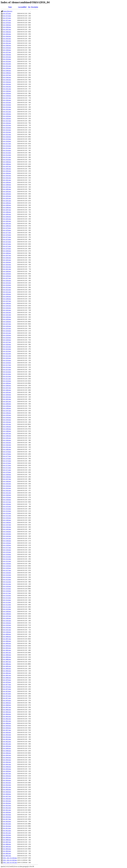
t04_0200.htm (7, 404)
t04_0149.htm (7, 520)
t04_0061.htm (7, 721)
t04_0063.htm (7, 716)
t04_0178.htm (7, 454)
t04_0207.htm (7, 388)
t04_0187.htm (7, 433)
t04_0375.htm (7, 13)
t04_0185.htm (7, 438)
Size (29, 7)
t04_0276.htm (7, 235)
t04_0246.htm (7, 303)
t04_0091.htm (7, 653)
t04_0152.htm (7, 513)
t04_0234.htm (7, 331)
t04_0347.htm (7, 75)
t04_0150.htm (7, 518)
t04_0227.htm (7, 342)
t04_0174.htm (7, 463)
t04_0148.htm (7, 522)
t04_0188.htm (7, 431)
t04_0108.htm (7, 614)
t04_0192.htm (7, 422)
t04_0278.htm (7, 230)
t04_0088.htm (7, 659)
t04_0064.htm (7, 714)
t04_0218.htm (7, 363)
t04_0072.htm (7, 696)
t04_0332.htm (7, 109)
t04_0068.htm (7, 705)
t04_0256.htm (7, 281)
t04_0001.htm (7, 856)
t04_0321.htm (7, 134)
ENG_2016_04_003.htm (10, 858)
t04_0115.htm (7, 598)
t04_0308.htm (7, 164)
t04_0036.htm (7, 776)
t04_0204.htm (7, 395)
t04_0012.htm (7, 831)
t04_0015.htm (7, 824)
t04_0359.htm (7, 48)
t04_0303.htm (7, 176)
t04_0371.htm (7, 20)
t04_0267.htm (7, 255)
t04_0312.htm (7, 155)
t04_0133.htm (7, 557)
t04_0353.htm (7, 61)
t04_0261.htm (7, 269)
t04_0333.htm (7, 107)
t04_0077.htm (7, 684)
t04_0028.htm (7, 794)
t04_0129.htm (7, 566)
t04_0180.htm (7, 449)
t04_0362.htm (7, 41)
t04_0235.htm (7, 328)
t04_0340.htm (7, 91)
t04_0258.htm (7, 276)
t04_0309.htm (7, 162)
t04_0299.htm (7, 182)
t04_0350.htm (7, 68)
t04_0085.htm (7, 666)
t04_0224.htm (7, 349)
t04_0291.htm (7, 201)
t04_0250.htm (7, 294)
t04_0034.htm (7, 780)
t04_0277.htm (7, 233)
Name (10, 7)
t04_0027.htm (7, 796)
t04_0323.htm (7, 130)
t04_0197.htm (7, 411)
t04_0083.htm (7, 671)
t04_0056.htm (7, 732)
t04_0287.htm (7, 210)
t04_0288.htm (7, 207)
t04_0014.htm (7, 826)
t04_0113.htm (7, 602)
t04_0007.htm (7, 842)
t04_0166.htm (7, 481)
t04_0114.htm (7, 600)
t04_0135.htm (7, 552)
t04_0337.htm (7, 98)
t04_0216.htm (7, 367)
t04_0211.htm (7, 379)
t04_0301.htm (7, 180)
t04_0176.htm (7, 459)
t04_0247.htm (7, 301)
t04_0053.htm (7, 739)
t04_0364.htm (7, 36)
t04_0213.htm (7, 374)
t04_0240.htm (7, 317)
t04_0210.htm (7, 381)
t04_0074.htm (7, 691)
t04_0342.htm (7, 87)
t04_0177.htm (7, 456)
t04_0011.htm (7, 833)
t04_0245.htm (7, 306)
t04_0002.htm (7, 853)
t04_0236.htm (7, 326)
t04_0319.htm (7, 139)
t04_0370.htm (7, 23)
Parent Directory (8, 11)
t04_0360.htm (7, 45)
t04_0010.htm (7, 835)
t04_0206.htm (7, 390)
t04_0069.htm (7, 703)
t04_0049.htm (7, 748)
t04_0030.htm (7, 789)
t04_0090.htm (7, 655)
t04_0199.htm (7, 406)
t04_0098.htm (7, 637)
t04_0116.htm (7, 595)
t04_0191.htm (7, 424)
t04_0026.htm (7, 799)
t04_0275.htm (7, 237)
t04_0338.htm (7, 96)
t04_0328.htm (7, 118)
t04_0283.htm (7, 219)
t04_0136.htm (7, 550)
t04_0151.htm (7, 516)
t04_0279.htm (7, 228)
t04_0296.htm (7, 189)
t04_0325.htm (7, 125)
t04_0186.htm (7, 436)
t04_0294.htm (7, 194)
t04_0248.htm (7, 299)
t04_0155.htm (7, 506)
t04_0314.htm (7, 150)
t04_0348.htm (7, 73)
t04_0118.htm (7, 591)
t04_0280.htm (7, 226)
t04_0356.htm (7, 55)
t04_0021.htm (7, 810)
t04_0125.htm (7, 575)
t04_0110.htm (7, 609)
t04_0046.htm (7, 753)
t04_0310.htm (7, 160)
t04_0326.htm (7, 123)
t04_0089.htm (7, 657)
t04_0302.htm (7, 178)
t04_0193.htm (7, 420)
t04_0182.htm (7, 445)
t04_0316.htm (7, 146)
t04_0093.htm (7, 648)
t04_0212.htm (7, 376)
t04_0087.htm (7, 662)
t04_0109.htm (7, 611)
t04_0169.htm (7, 475)
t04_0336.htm (7, 100)
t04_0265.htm (7, 260)
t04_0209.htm (7, 383)
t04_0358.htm (7, 50)
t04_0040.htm (7, 767)
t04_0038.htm (7, 771)
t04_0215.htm (7, 370)
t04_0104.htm (7, 623)
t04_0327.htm (7, 121)
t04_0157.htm (7, 502)
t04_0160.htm (7, 495)
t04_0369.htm (7, 25)
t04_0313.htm (7, 153)
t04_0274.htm (7, 239)
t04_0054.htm (7, 737)
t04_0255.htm (7, 283)
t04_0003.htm (7, 851)
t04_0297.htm (7, 187)
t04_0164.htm (7, 486)
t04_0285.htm (7, 214)
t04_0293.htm (7, 196)
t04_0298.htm (7, 185)
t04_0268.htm (7, 253)
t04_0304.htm (7, 173)
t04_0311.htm (7, 157)
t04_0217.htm (7, 365)
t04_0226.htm (7, 344)
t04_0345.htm (7, 80)
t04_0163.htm (7, 488)
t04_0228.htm (7, 340)
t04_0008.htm (7, 840)
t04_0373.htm (7, 16)
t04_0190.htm (7, 427)
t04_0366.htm (7, 32)
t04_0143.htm (7, 534)
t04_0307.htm (7, 166)
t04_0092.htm (7, 650)
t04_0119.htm (7, 589)
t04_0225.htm (7, 347)
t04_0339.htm (7, 93)
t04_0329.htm (7, 116)
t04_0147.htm (7, 525)
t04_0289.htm (7, 205)
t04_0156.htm (7, 504)
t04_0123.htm (7, 580)
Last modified (22, 7)
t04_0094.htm (7, 646)
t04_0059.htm (7, 726)
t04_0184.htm (7, 440)
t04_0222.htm (7, 354)
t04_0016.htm (7, 821)
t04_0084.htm (7, 669)
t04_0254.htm (7, 285)
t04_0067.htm (7, 707)
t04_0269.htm (7, 251)
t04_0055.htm (7, 735)
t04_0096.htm (7, 641)
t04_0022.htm (7, 808)
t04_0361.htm (7, 43)
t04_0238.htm (7, 322)
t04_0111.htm (7, 607)
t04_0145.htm (7, 529)
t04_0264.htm (7, 262)
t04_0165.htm (7, 484)
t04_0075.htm (7, 689)
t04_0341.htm (7, 89)
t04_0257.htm (7, 278)
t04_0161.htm (7, 493)
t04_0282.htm (7, 221)
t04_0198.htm (7, 408)
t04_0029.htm (7, 792)
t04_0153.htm (7, 511)
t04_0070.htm (7, 700)
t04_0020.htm (7, 812)
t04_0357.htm (7, 52)
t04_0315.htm (7, 148)
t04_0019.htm (7, 815)
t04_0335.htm (7, 102)
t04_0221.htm (7, 356)
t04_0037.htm (7, 774)
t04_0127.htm (7, 570)
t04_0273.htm (7, 242)
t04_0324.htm (7, 128)
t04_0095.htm (7, 643)
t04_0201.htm (7, 401)
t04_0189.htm (7, 429)
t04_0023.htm (7, 805)
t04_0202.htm (7, 399)
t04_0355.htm (7, 57)
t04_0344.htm (7, 82)
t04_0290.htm (7, 203)
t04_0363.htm (7, 39)
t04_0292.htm (7, 198)
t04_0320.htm (7, 137)
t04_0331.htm (7, 112)
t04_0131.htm (7, 561)
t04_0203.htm (7, 397)
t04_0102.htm (7, 627)
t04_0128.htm (7, 568)
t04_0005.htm (7, 847)
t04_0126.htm (7, 573)
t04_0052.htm (7, 742)
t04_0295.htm (7, 191)
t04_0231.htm (7, 333)
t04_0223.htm (7, 351)
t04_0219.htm (7, 360)
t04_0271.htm (7, 246)
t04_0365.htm (7, 34)
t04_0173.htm (7, 465)
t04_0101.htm (7, 630)
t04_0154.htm (7, 509)
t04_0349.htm (7, 71)
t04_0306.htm (7, 169)
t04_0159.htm (7, 497)
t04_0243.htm (7, 310)
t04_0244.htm (7, 308)
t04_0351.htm (7, 66)
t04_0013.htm (7, 828)
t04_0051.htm (7, 744)
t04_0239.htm (7, 319)
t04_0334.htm (7, 105)
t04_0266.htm (7, 258)
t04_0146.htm (7, 527)
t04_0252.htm (7, 290)
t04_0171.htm (7, 470)
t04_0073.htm (7, 694)
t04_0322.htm (7, 132)
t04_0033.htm (7, 783)
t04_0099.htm (7, 634)
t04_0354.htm (7, 59)
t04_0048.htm (7, 751)
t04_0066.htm (7, 710)
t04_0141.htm (7, 538)
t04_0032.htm (7, 785)
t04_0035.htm (7, 778)
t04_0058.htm (7, 728)
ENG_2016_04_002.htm (10, 860)
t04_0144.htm (7, 532)
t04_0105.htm (7, 621)
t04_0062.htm (7, 719)
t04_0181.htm (7, 447)
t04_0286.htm (7, 212)
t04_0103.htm (7, 625)
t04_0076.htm (7, 687)
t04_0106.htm (7, 618)
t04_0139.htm (7, 543)
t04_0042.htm (7, 762)
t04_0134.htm (7, 554)
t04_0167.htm (7, 479)
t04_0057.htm (7, 730)
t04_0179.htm (7, 452)
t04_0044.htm (7, 758)
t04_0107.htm (7, 616)
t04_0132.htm (7, 559)
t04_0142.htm (7, 536)
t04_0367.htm (7, 29)
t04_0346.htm (7, 77)
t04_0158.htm (7, 500)
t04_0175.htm (7, 461)
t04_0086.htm (7, 664)
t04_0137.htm (7, 548)
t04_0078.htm (7, 682)
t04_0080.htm (7, 678)
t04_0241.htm (7, 315)
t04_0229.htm (7, 338)
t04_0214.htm (7, 372)
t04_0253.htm (7, 287)
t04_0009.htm (7, 837)
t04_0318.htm (7, 141)
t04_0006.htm (7, 844)
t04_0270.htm (7, 249)
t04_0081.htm (7, 675)
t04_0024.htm (7, 803)
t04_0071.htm (7, 698)
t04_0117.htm (7, 593)
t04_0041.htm (7, 764)
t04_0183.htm (7, 443)
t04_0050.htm (7, 746)
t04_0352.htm (7, 64)
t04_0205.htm (7, 392)
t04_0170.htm (7, 472)
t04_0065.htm (7, 712)
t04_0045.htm (7, 755)
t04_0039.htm (7, 769)
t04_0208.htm (7, 385)
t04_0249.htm (7, 296)
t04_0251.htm (7, 292)
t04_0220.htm (7, 358)
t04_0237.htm (7, 324)
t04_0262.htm (7, 267)
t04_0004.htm (7, 849)
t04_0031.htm (7, 787)
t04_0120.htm (7, 586)
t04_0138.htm (7, 545)
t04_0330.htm (7, 114)
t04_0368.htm (7, 27)
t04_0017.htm (7, 819)
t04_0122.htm (7, 582)
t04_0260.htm (7, 271)
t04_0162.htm (7, 490)
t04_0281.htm (7, 223)
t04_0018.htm (7, 817)
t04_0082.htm (7, 673)
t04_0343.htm (7, 84)
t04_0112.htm (7, 605)
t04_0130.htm (7, 564)
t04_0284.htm (7, 217)
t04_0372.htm (7, 18)
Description (35, 7)
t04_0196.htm (7, 413)
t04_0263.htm (7, 265)
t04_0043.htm (7, 760)
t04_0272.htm (7, 244)
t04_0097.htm (7, 639)
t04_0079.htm (7, 680)
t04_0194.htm (7, 417)
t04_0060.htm (7, 723)
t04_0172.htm (7, 468)
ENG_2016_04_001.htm (10, 863)
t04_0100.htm (7, 632)
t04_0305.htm (7, 171)
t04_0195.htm (7, 415)
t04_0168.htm (7, 477)
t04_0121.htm (7, 584)
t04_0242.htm (7, 312)
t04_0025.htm (7, 801)
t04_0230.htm (7, 335)
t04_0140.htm (7, 541)
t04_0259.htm (7, 274)
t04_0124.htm (7, 577)
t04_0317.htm (7, 144)
